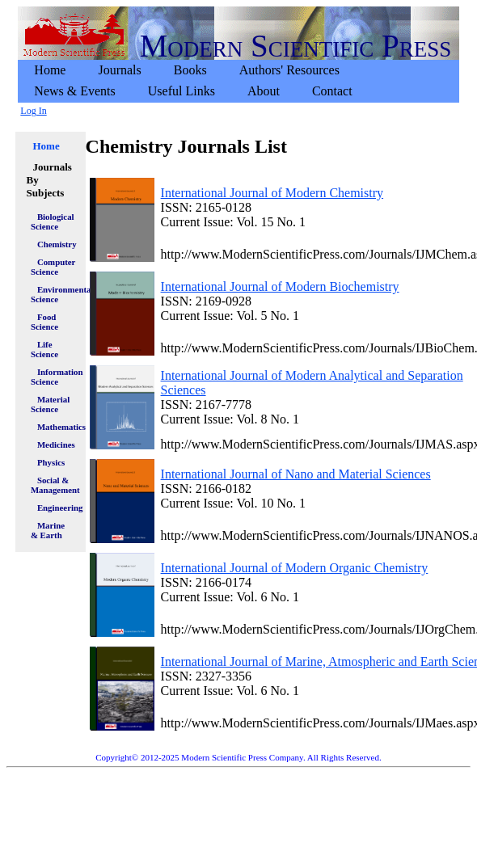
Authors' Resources (289, 70)
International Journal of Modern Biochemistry (280, 287)
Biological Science (53, 221)
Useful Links (182, 91)
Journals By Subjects (49, 180)
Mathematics (57, 427)
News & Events (74, 91)
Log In (33, 111)
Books (190, 70)
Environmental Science (54, 294)
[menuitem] (50, 70)
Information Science (54, 377)
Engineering (57, 508)
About (264, 91)
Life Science (44, 349)
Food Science (44, 322)
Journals (119, 70)
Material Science (50, 404)
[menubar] (238, 81)
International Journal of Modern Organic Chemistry (295, 568)
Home (50, 70)
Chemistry (57, 244)
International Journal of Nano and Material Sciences (296, 474)
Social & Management (54, 485)
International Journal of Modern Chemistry (272, 193)
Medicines (56, 445)
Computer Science (53, 267)
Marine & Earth (48, 530)
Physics (51, 462)
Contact (332, 91)
